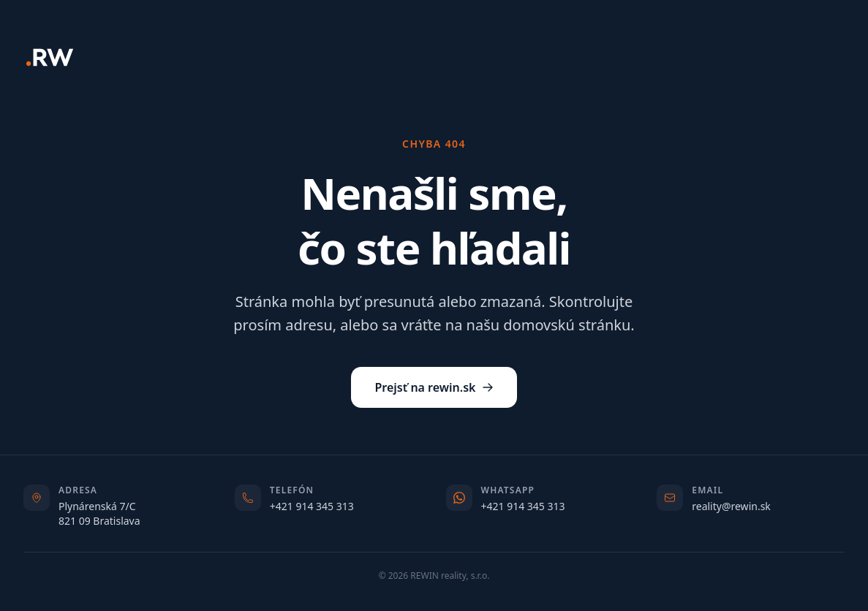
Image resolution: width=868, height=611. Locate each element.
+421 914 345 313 (312, 506)
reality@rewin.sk (731, 506)
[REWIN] (50, 57)
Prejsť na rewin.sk (434, 387)
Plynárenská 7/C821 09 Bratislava (99, 513)
